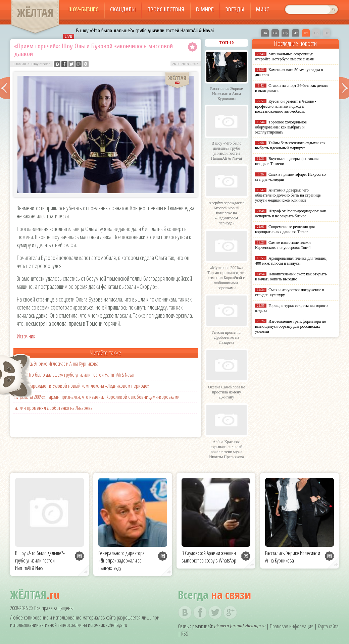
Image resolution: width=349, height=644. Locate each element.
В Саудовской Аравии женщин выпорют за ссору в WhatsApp (209, 557)
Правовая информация (292, 626)
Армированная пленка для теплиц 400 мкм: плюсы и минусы (291, 261)
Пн (265, 33)
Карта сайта (328, 626)
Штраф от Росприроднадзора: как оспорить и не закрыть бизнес (290, 213)
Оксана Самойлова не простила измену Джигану (227, 392)
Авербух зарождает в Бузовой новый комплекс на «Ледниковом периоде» (81, 386)
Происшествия (166, 10)
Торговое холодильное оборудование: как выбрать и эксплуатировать (281, 127)
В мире (205, 10)
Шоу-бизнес (83, 10)
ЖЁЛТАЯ (35, 13)
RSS (185, 634)
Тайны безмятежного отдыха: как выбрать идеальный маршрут (290, 145)
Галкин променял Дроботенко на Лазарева (53, 408)
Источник (26, 336)
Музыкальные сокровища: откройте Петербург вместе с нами (285, 57)
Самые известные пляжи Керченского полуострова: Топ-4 (283, 245)
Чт (296, 33)
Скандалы (123, 10)
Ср (285, 33)
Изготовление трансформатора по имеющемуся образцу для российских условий (291, 326)
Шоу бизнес (41, 64)
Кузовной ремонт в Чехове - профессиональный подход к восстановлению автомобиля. (286, 106)
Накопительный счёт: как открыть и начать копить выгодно (291, 277)
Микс (263, 10)
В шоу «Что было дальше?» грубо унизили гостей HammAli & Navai (145, 31)
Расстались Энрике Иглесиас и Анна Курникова (56, 364)
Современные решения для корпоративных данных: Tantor (285, 229)
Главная (20, 64)
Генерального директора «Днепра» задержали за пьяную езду (121, 560)
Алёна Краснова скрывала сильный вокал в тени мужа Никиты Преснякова (226, 449)
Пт (306, 33)
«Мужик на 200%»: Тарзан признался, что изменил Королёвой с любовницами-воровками (96, 397)
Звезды (235, 10)
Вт (275, 33)
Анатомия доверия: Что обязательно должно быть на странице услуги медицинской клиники (288, 195)
